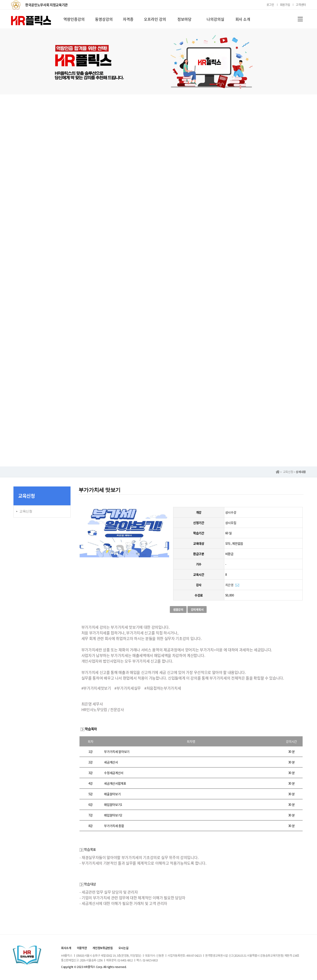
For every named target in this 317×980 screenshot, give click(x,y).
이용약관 (82, 948)
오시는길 (123, 948)
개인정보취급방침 (102, 948)
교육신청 (26, 511)
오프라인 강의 (155, 19)
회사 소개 (243, 19)
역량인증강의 (74, 19)
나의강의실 (215, 19)
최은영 (229, 585)
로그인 (270, 5)
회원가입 (285, 5)
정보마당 (184, 19)
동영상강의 (104, 19)
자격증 (128, 19)
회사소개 (66, 948)
